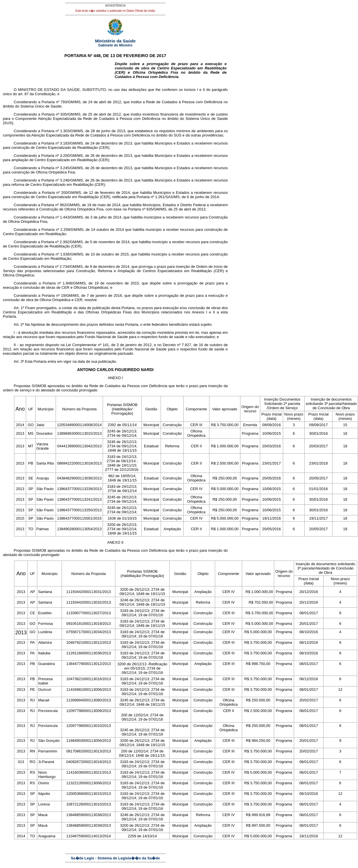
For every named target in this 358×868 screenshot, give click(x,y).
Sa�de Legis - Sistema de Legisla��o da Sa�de (115, 858)
